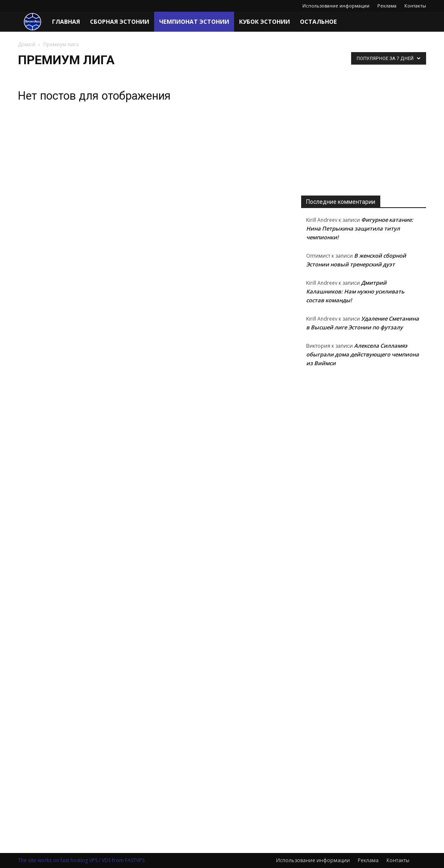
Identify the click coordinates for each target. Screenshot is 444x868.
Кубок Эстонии (264, 21)
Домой (27, 44)
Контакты (415, 6)
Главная (66, 21)
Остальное (318, 21)
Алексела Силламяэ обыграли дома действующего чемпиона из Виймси (363, 354)
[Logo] (32, 22)
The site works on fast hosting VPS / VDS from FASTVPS (81, 860)
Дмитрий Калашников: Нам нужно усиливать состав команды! (355, 291)
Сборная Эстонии (120, 21)
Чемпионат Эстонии (194, 21)
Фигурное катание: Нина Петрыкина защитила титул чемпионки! (360, 228)
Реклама (387, 6)
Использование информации (336, 6)
